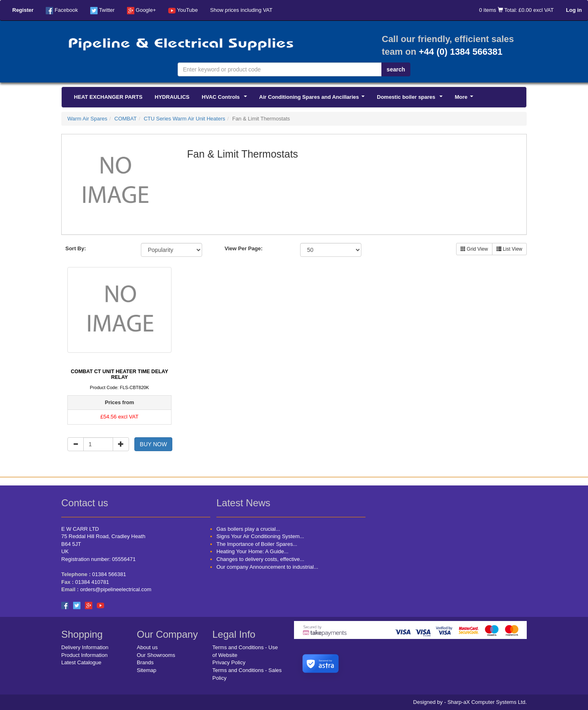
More (465, 99)
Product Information (84, 655)
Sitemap (147, 670)
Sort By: (76, 248)
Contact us (85, 503)
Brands (145, 662)
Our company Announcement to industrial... (267, 567)
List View (509, 249)
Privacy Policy (229, 662)
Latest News (243, 503)
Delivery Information (85, 647)
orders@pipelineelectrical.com (116, 589)
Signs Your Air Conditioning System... (260, 536)
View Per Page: (244, 248)
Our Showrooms (156, 655)
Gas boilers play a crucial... (248, 529)
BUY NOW (153, 444)
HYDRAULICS (172, 97)
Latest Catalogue (81, 662)
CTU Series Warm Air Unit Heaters (185, 119)
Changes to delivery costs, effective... (260, 559)
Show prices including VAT (242, 10)
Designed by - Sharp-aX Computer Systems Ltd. (470, 702)
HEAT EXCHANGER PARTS (108, 97)
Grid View (474, 249)
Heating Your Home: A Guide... (252, 551)
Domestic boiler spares (411, 99)
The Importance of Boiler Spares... (257, 544)
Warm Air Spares (87, 119)
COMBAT (126, 119)
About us (147, 647)
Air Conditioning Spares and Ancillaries (313, 99)
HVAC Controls (226, 99)
